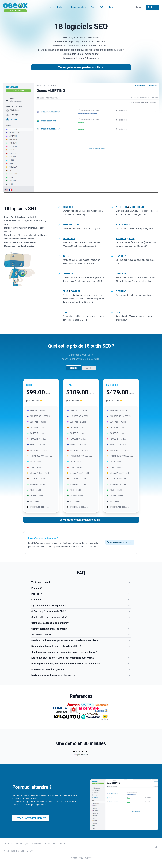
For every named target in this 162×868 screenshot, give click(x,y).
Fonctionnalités (78, 7)
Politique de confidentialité (44, 844)
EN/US (30, 851)
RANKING (121, 256)
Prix (93, 7)
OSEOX (88, 858)
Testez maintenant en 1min (119, 542)
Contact (61, 844)
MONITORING (137, 207)
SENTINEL (68, 207)
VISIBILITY (68, 225)
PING (65, 291)
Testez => (152, 7)
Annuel (89, 368)
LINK (65, 312)
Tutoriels (8, 844)
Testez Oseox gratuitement (31, 818)
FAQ (101, 7)
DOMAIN (75, 291)
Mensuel (74, 368)
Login (139, 7)
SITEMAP (121, 239)
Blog (111, 7)
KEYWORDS (69, 239)
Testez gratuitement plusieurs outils (81, 67)
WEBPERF (121, 274)
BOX (118, 312)
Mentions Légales (22, 844)
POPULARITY (123, 225)
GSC (79, 225)
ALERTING (121, 207)
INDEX (66, 256)
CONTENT (121, 291)
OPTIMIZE (68, 274)
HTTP (131, 239)
